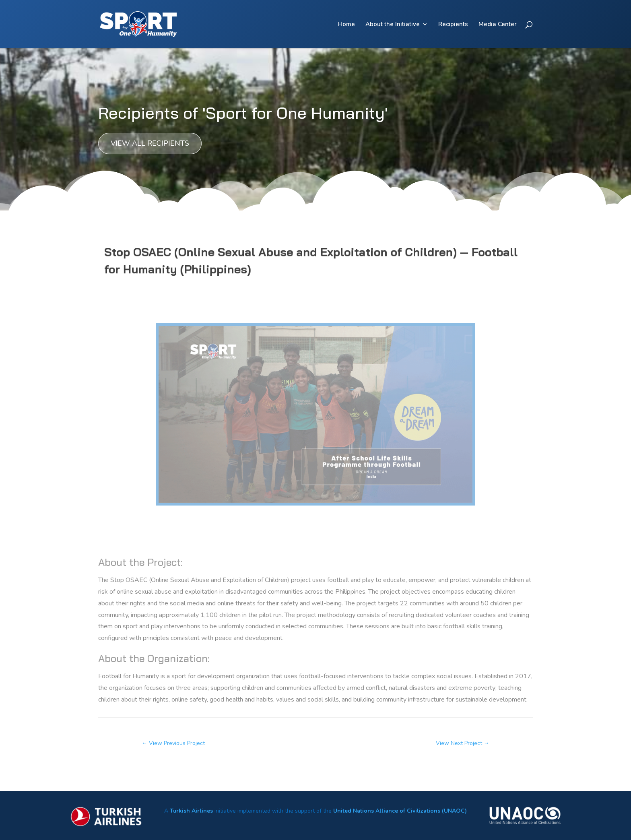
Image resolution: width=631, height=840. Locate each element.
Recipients (453, 25)
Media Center (498, 25)
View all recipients (150, 143)
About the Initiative (393, 25)
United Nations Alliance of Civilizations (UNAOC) (400, 811)
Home (346, 25)
